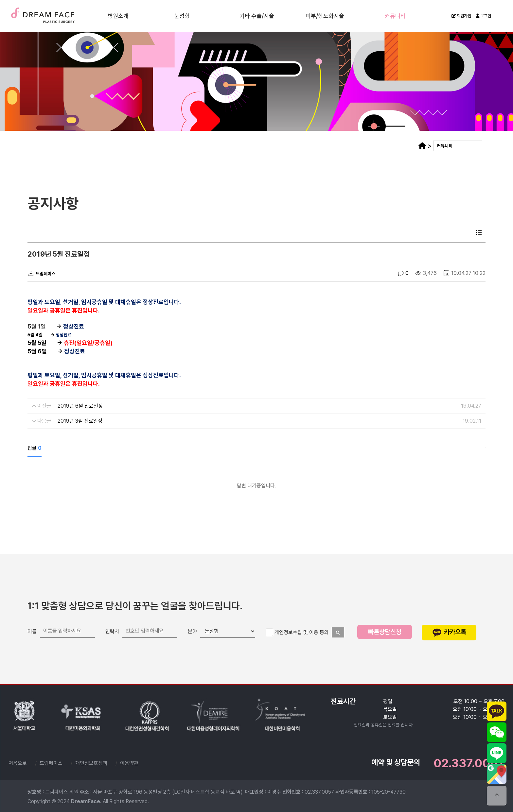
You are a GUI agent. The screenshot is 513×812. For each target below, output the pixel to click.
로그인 (483, 16)
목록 (479, 232)
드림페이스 (59, 15)
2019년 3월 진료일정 (80, 421)
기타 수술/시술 (257, 16)
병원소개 (118, 16)
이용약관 (129, 763)
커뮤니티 (395, 16)
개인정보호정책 (91, 763)
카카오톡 (449, 632)
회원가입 (461, 16)
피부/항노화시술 (325, 16)
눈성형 (182, 16)
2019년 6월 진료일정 (80, 406)
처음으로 (18, 763)
